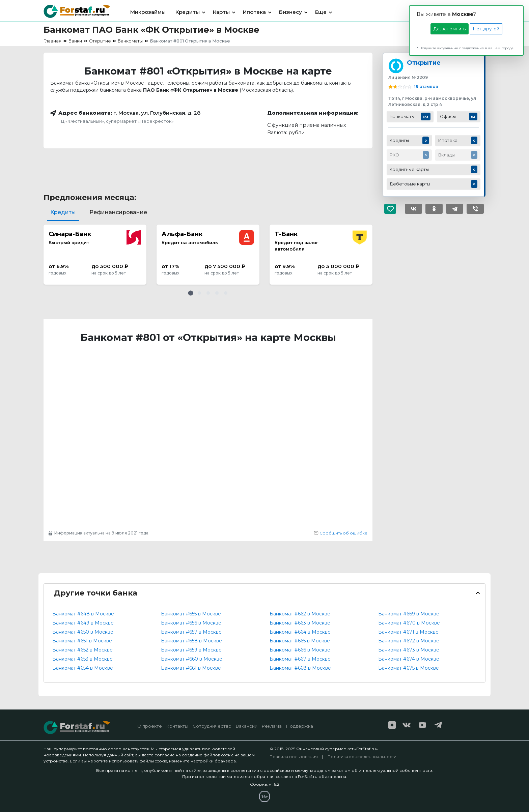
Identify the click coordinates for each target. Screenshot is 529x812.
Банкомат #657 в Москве (191, 632)
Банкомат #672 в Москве (409, 641)
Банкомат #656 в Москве (191, 623)
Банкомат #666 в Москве (300, 650)
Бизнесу (290, 12)
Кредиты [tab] (63, 212)
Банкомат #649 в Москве (83, 623)
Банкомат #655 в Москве (191, 614)
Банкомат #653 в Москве (82, 659)
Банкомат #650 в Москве (83, 632)
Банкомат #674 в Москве (409, 659)
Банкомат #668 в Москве (300, 668)
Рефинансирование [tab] (118, 212)
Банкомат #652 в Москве (82, 650)
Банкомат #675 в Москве (409, 668)
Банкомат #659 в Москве (191, 650)
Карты (221, 12)
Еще (321, 12)
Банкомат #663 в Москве (300, 623)
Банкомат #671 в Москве (408, 632)
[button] (191, 293)
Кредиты (188, 12)
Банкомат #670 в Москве (409, 623)
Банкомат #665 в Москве (300, 641)
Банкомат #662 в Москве (300, 614)
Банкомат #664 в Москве (300, 632)
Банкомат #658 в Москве (191, 641)
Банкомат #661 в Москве (191, 668)
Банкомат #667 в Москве (300, 659)
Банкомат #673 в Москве (409, 650)
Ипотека (254, 12)
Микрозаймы (148, 12)
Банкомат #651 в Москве (82, 641)
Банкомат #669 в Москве (409, 614)
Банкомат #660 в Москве (192, 659)
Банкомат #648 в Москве (83, 614)
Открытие (424, 63)
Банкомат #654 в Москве (83, 668)
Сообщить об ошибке (341, 533)
